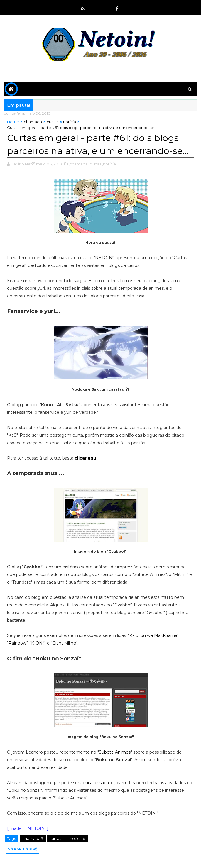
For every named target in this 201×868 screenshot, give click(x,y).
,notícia (109, 164)
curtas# (57, 838)
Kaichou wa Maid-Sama (153, 635)
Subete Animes (115, 752)
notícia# (78, 838)
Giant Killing (64, 643)
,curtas (95, 164)
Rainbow (17, 643)
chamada (33, 122)
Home (13, 122)
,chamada (78, 164)
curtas (53, 122)
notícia (70, 122)
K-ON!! (38, 643)
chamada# (33, 838)
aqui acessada (95, 782)
